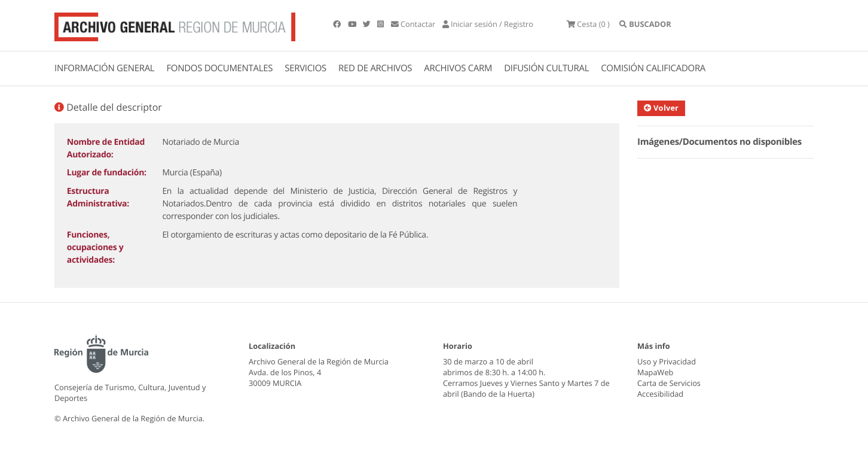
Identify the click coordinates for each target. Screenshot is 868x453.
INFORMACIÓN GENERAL (104, 68)
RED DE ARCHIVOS (375, 68)
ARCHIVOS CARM (458, 68)
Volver (666, 108)
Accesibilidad (660, 394)
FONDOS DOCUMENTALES (219, 68)
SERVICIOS (305, 68)
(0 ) (588, 24)
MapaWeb (655, 372)
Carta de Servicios (669, 383)
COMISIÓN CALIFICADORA (653, 68)
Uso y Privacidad (667, 361)
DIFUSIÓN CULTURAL (546, 68)
